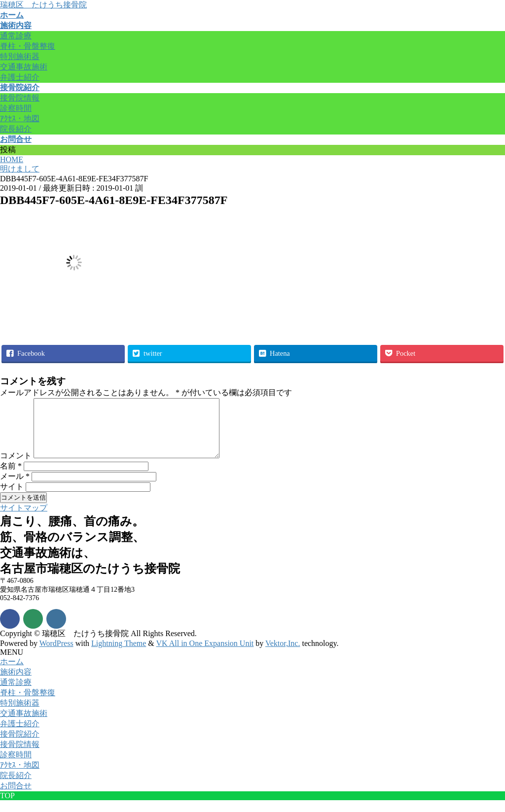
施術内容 (16, 684)
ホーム (12, 673)
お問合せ (16, 797)
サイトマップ (24, 520)
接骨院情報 (20, 98)
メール (15, 488)
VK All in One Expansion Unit (205, 655)
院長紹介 (16, 129)
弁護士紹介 (20, 77)
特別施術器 (20, 56)
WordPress (56, 655)
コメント (16, 467)
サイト (12, 498)
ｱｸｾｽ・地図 (20, 118)
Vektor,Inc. (283, 655)
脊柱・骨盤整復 (28, 46)
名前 (11, 478)
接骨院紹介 (20, 746)
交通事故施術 (24, 67)
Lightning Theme (119, 655)
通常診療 (16, 36)
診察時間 (16, 108)
